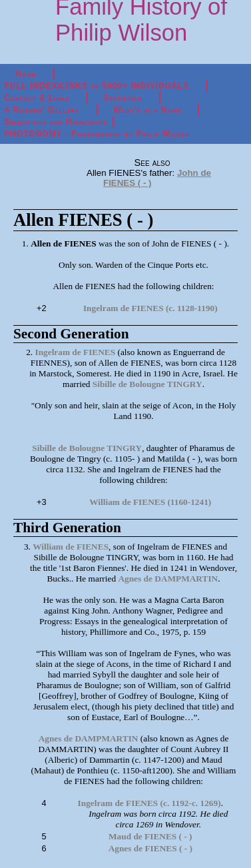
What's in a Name (148, 110)
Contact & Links (37, 98)
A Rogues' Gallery (42, 110)
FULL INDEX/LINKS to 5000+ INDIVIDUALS (97, 86)
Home (26, 74)
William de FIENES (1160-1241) (150, 502)
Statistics (123, 98)
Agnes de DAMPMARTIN (168, 579)
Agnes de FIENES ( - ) (150, 848)
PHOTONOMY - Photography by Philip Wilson (97, 134)
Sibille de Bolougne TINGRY (147, 384)
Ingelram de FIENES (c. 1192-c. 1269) (149, 803)
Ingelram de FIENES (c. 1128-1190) (150, 308)
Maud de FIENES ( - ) (150, 836)
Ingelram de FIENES (75, 352)
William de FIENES (71, 547)
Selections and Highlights (56, 122)
